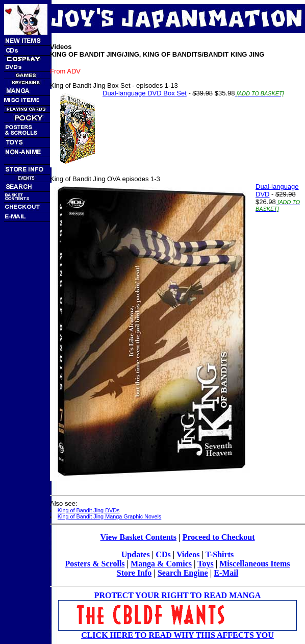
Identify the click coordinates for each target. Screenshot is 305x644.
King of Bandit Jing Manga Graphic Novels (109, 516)
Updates (136, 554)
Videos (188, 554)
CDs (163, 554)
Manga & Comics (161, 564)
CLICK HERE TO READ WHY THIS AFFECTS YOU (177, 635)
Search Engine (183, 573)
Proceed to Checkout (219, 537)
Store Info (134, 573)
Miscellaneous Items (255, 564)
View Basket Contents (138, 537)
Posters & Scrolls (95, 564)
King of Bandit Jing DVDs (89, 510)
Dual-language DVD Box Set (145, 93)
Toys (205, 564)
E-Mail (226, 573)
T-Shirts (220, 554)
